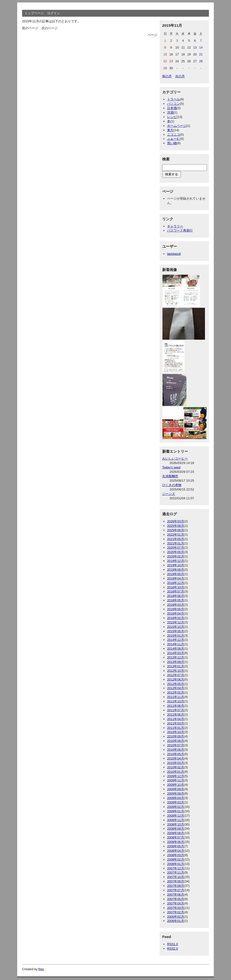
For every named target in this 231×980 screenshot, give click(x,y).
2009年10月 (176, 785)
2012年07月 (176, 675)
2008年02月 (176, 859)
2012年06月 (176, 679)
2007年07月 (176, 890)
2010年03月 (176, 763)
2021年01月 (176, 543)
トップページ (34, 13)
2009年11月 (176, 780)
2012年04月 (176, 688)
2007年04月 (176, 903)
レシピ (172, 117)
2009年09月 (176, 789)
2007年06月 (176, 895)
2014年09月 (176, 649)
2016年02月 (176, 618)
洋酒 (170, 112)
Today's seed (171, 467)
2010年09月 (176, 736)
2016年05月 (176, 609)
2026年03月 (176, 521)
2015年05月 (176, 631)
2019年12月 (176, 561)
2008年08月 (176, 833)
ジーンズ (169, 494)
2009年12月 (176, 776)
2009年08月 (176, 793)
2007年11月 (176, 872)
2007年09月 (176, 881)
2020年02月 (176, 556)
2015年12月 (176, 622)
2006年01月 (176, 921)
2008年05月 (176, 846)
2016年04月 (176, 613)
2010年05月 (176, 754)
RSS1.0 (173, 944)
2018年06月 (176, 596)
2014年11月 (176, 644)
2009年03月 (176, 802)
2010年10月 (176, 732)
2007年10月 (176, 877)
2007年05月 (176, 899)
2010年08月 (176, 741)
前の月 (167, 76)
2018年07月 (176, 591)
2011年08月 (176, 706)
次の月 (180, 76)
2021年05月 (176, 539)
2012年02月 (176, 692)
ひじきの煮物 (172, 485)
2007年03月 (176, 908)
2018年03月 (176, 605)
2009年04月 (176, 798)
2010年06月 (176, 750)
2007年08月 (176, 886)
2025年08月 (176, 526)
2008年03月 (176, 855)
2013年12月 (176, 657)
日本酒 (172, 108)
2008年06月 (176, 842)
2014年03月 (176, 653)
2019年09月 (176, 570)
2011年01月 (176, 728)
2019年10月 (176, 565)
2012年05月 (176, 684)
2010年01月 (176, 772)
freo (41, 969)
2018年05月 (176, 600)
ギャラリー (175, 226)
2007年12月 (176, 868)
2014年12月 (176, 640)
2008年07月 (176, 837)
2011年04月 (176, 719)
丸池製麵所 (170, 476)
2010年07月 (176, 745)
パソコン (173, 104)
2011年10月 (176, 701)
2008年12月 (176, 816)
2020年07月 (176, 548)
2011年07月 (176, 710)
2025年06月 (176, 530)
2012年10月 (176, 671)
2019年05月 (176, 574)
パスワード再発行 (180, 230)
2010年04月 (176, 758)
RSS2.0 (173, 948)
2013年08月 (176, 662)
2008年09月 (176, 829)
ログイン (54, 13)
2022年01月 (176, 535)
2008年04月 (176, 851)
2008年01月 (176, 864)
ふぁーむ (173, 139)
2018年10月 (176, 587)
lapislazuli (174, 254)
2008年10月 (176, 824)
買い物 (172, 143)
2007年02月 (176, 912)
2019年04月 (176, 578)
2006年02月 (176, 917)
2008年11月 (176, 820)
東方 (170, 130)
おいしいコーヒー (175, 458)
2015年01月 (176, 636)
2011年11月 (176, 697)
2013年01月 (176, 666)
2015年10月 (176, 627)
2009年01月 (176, 811)
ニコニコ (173, 135)
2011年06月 (176, 715)
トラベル (173, 99)
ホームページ (177, 126)
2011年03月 (176, 723)
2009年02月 (176, 807)
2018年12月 (176, 583)
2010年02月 (176, 767)
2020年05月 (176, 552)
